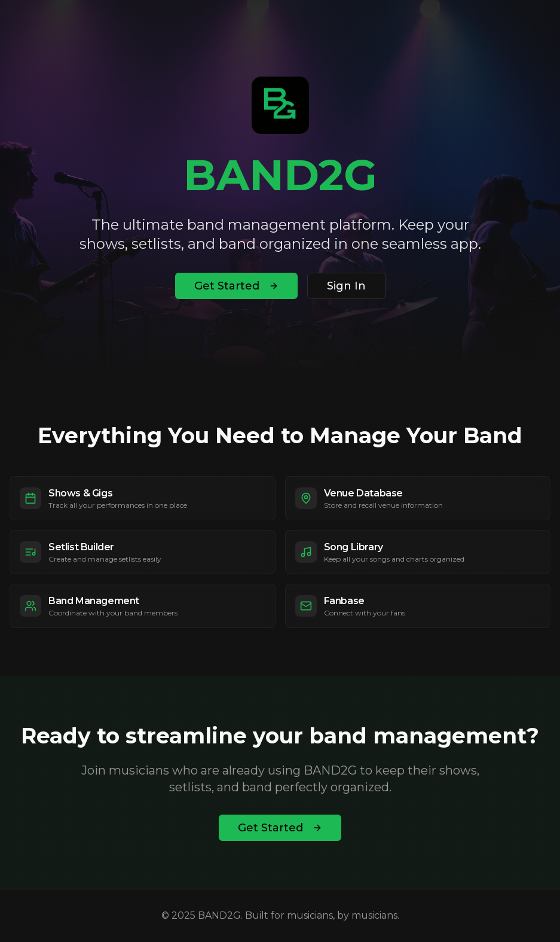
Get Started (236, 286)
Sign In (346, 286)
